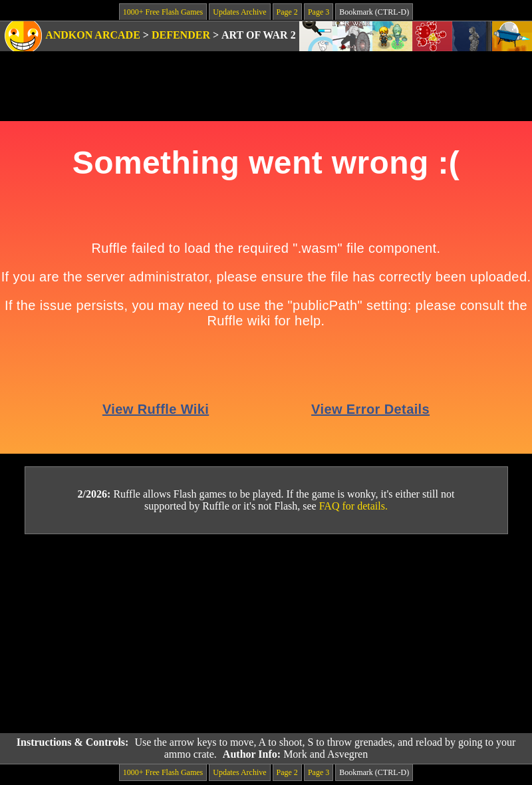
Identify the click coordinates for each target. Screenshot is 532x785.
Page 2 (287, 12)
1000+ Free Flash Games (163, 12)
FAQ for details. (353, 506)
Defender (181, 35)
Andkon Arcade (93, 35)
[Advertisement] (266, 634)
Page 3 (319, 12)
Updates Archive (239, 12)
